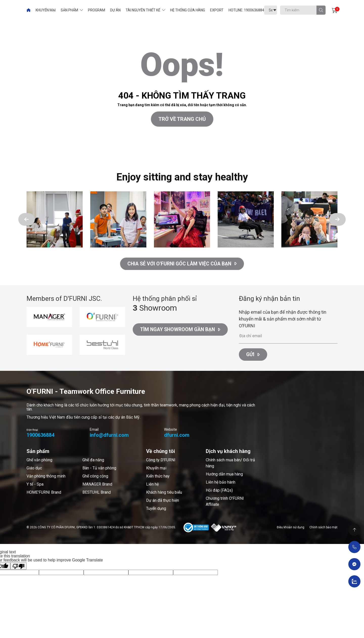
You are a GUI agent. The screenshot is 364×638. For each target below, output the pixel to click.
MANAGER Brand (97, 485)
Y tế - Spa (35, 485)
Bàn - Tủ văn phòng (99, 469)
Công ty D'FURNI (161, 461)
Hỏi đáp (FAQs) (219, 491)
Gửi (253, 355)
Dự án (115, 10)
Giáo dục (34, 469)
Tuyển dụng (156, 509)
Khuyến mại (46, 10)
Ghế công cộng (95, 477)
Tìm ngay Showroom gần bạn (182, 331)
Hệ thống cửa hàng (188, 10)
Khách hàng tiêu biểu (164, 493)
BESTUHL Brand (97, 493)
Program (97, 10)
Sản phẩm (69, 10)
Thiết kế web (11, 154)
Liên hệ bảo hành (221, 483)
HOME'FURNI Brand (44, 493)
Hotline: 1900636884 (246, 10)
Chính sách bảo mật (323, 528)
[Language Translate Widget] (271, 10)
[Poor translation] (18, 567)
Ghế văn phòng (39, 461)
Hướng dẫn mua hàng (224, 475)
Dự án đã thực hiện (163, 501)
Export (217, 10)
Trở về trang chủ (182, 119)
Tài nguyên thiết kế (143, 10)
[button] (27, 219)
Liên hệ (152, 485)
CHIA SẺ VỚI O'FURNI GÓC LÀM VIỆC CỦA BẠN (182, 264)
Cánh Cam (39, 154)
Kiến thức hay (158, 477)
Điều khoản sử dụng (291, 528)
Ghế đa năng (93, 461)
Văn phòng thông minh (46, 477)
